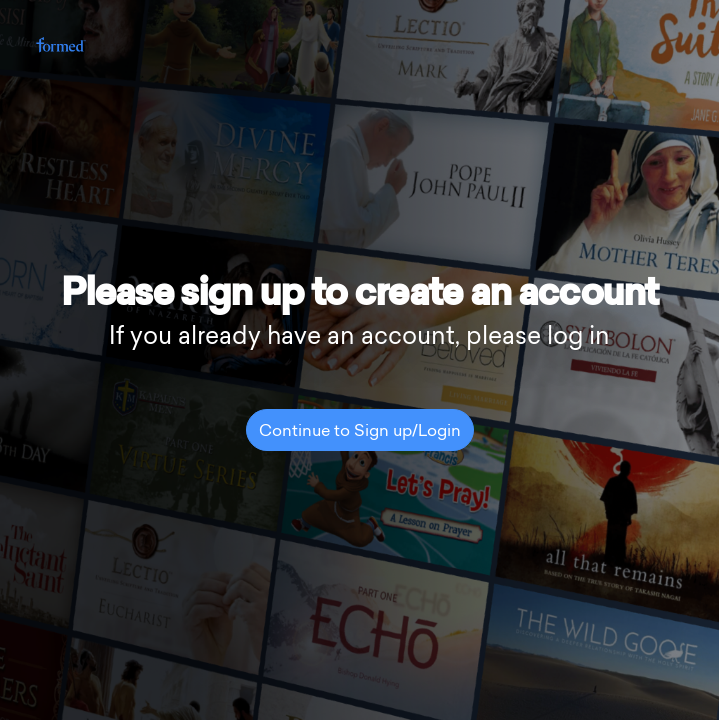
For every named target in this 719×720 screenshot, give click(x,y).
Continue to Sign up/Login (360, 432)
